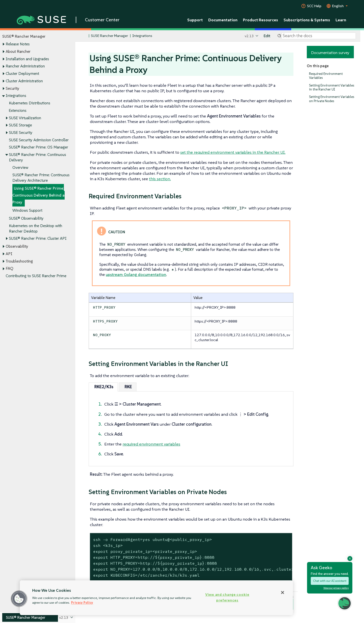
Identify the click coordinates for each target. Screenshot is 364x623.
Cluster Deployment (22, 74)
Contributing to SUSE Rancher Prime (36, 276)
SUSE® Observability (26, 218)
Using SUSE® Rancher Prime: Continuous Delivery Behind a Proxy (39, 195)
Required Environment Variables (326, 76)
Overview (20, 167)
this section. (160, 179)
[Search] (319, 36)
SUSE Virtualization (25, 118)
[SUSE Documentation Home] (84, 36)
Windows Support (27, 210)
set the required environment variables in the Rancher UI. (233, 152)
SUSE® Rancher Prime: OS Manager (39, 147)
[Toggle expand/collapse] (3, 44)
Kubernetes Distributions (30, 103)
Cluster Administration (24, 81)
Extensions (18, 110)
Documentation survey (330, 53)
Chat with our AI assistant (330, 581)
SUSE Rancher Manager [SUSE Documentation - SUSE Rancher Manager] (109, 36)
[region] (156, 598)
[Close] (283, 593)
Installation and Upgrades (27, 59)
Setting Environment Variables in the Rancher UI (332, 87)
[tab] (103, 387)
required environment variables (151, 444)
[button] (345, 603)
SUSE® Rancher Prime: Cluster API (38, 239)
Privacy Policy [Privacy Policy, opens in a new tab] (82, 603)
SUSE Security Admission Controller (39, 140)
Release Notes (18, 44)
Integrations (16, 96)
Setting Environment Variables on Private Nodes (332, 99)
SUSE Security (21, 133)
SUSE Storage (20, 125)
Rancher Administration (25, 66)
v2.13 (249, 36)
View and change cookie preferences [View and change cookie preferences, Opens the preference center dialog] (227, 597)
